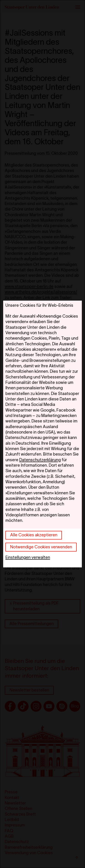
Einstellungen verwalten (28, 557)
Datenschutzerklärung (40, 460)
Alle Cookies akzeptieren (34, 535)
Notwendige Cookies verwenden (41, 547)
